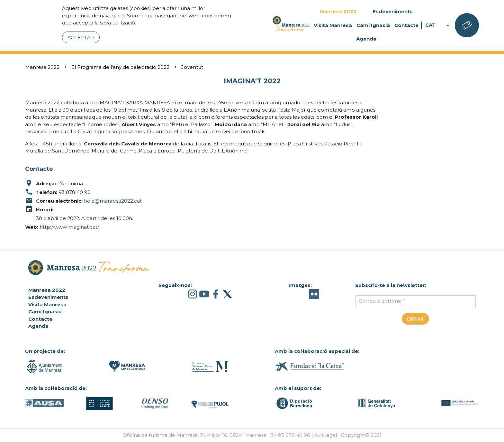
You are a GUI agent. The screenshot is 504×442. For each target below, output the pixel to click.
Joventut (192, 67)
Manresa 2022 (338, 11)
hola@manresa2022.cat (113, 201)
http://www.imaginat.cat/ (69, 227)
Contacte (406, 25)
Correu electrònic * (382, 301)
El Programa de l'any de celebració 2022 (120, 67)
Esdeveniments (393, 11)
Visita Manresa (333, 25)
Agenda (366, 39)
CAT (438, 25)
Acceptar (81, 38)
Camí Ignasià (373, 25)
